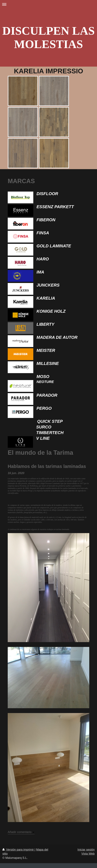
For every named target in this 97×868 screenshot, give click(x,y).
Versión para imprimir (18, 850)
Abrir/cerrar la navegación (48, 4)
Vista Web (88, 854)
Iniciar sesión (86, 850)
